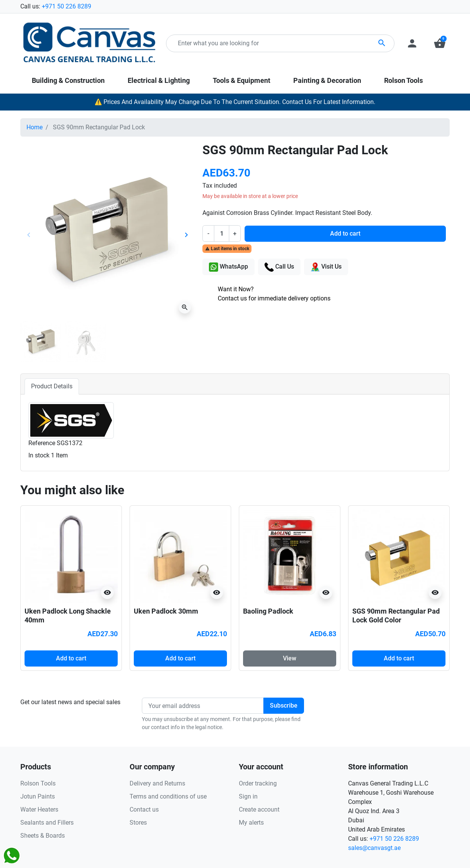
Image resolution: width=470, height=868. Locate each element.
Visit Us (326, 267)
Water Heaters (39, 809)
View (290, 658)
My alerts (251, 823)
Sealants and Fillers (47, 823)
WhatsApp (228, 267)
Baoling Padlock (268, 611)
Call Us (279, 267)
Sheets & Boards (43, 836)
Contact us (144, 809)
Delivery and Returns (157, 783)
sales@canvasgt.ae (374, 848)
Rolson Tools (38, 783)
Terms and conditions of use (168, 796)
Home (35, 127)
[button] (440, 43)
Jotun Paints (38, 796)
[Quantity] (222, 233)
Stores (138, 823)
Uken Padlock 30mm (166, 611)
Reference (42, 443)
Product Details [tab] (52, 386)
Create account (259, 809)
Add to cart (345, 234)
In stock (39, 455)
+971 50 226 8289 (67, 6)
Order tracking (258, 783)
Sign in (248, 796)
